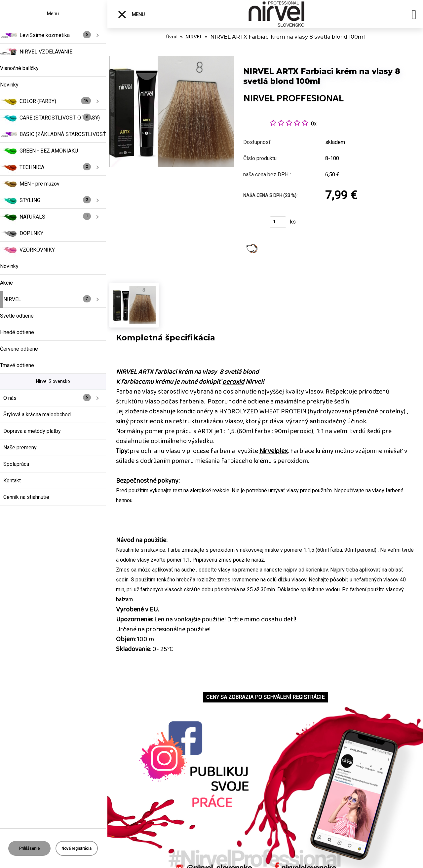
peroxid (233, 382)
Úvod (172, 37)
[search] (414, 16)
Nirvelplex (274, 451)
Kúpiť (252, 224)
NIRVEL (194, 37)
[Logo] (277, 14)
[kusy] (278, 222)
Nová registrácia (77, 849)
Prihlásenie (29, 849)
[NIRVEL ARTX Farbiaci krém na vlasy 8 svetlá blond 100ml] (172, 59)
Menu (131, 15)
